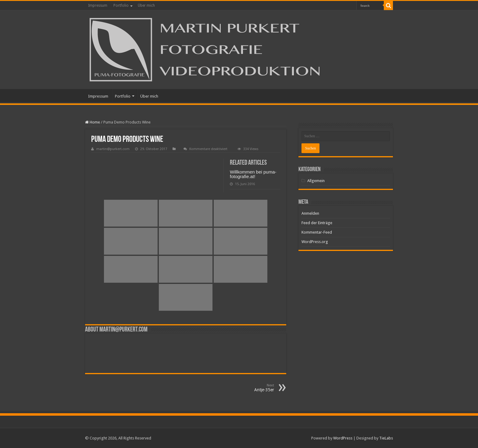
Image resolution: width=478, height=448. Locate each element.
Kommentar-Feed (317, 232)
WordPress (343, 438)
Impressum (98, 5)
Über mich (146, 5)
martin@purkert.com (113, 149)
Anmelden (310, 213)
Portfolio (121, 5)
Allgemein (316, 181)
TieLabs (386, 438)
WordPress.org (315, 242)
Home (93, 122)
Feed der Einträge (317, 223)
